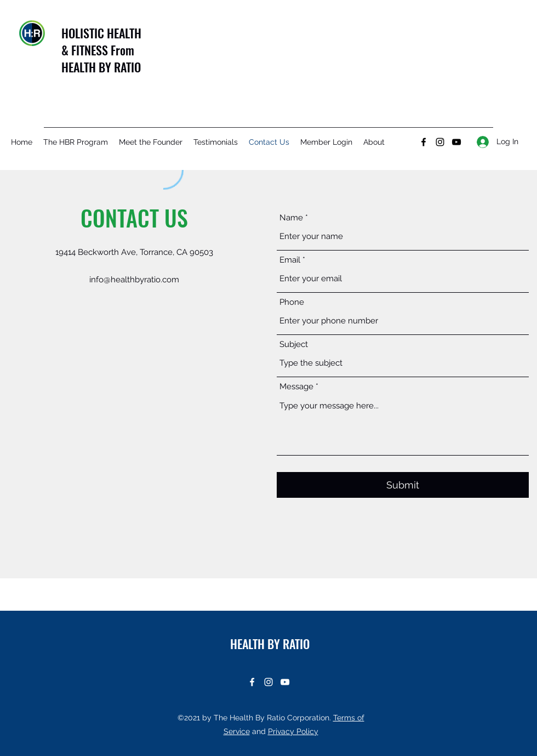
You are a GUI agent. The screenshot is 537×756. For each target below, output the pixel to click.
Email (290, 260)
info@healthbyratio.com (134, 280)
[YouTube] (456, 142)
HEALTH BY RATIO (270, 644)
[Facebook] (424, 142)
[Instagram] (440, 142)
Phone (292, 302)
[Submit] (403, 485)
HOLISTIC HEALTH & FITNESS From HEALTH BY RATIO (101, 50)
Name (291, 218)
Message (296, 387)
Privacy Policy (293, 731)
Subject (294, 345)
